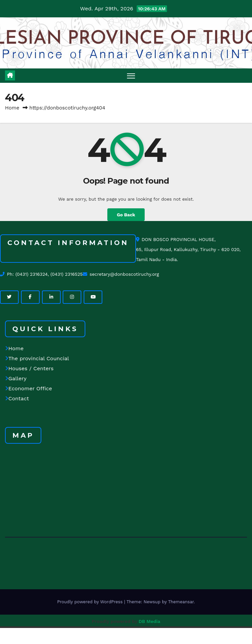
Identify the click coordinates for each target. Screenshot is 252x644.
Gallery (16, 378)
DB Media (149, 621)
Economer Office (28, 388)
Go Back (126, 215)
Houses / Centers (29, 368)
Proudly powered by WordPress (90, 602)
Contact (17, 398)
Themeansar (181, 602)
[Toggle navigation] (131, 76)
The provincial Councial (37, 358)
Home (12, 108)
